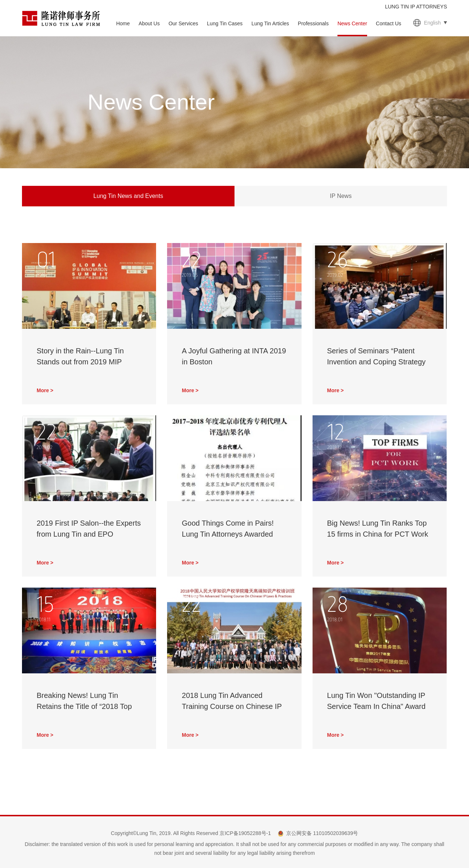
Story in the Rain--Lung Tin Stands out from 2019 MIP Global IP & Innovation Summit (86, 362)
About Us (149, 23)
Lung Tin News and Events (128, 196)
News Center (352, 23)
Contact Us (389, 23)
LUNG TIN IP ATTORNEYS (416, 7)
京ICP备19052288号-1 (245, 833)
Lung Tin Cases (225, 23)
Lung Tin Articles (270, 23)
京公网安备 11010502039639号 (322, 833)
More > (45, 390)
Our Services (183, 23)
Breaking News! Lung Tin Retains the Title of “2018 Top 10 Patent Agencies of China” (84, 706)
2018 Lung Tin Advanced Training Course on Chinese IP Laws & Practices (232, 706)
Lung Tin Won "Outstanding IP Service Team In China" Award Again (376, 706)
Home (123, 23)
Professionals (313, 23)
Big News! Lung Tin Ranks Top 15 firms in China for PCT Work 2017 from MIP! (378, 534)
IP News (341, 196)
